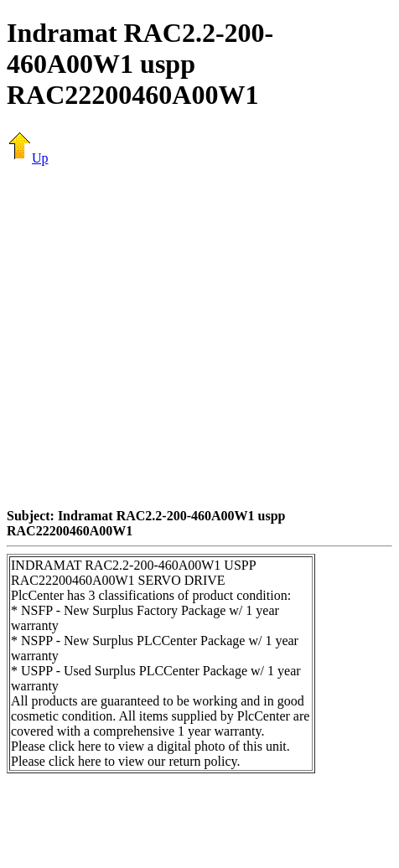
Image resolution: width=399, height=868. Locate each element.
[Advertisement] (157, 336)
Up (28, 158)
